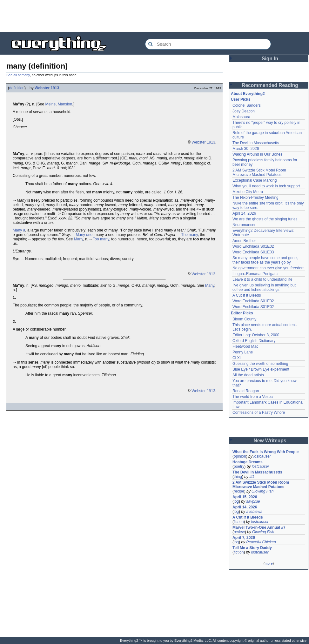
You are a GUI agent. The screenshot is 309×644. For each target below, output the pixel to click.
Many (78, 239)
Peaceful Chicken (261, 542)
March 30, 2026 (246, 149)
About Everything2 (248, 94)
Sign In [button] (270, 59)
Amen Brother (244, 241)
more (269, 563)
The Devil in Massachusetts (256, 143)
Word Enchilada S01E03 (253, 252)
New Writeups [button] (270, 441)
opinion (240, 456)
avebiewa (254, 512)
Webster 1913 (47, 88)
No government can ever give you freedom (269, 268)
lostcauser (262, 456)
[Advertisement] (155, 16)
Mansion (65, 104)
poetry (239, 466)
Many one (84, 235)
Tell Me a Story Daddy (252, 548)
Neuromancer (244, 225)
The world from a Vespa (253, 397)
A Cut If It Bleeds (247, 295)
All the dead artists (248, 375)
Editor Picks (242, 313)
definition (17, 88)
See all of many (18, 75)
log (236, 501)
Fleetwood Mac (245, 346)
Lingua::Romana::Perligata (255, 274)
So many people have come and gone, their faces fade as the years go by (265, 260)
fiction (239, 522)
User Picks (241, 99)
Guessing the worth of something (260, 364)
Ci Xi (236, 358)
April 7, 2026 (244, 538)
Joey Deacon (244, 111)
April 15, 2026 (245, 497)
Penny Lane (243, 352)
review (239, 532)
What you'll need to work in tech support (266, 186)
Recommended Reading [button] (270, 85)
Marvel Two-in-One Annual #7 (259, 527)
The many (189, 235)
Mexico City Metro (248, 192)
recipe (239, 491)
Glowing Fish (262, 491)
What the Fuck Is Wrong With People (265, 452)
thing (238, 477)
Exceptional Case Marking (255, 180)
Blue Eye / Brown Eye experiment (261, 369)
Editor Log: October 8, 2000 (256, 335)
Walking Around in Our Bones (257, 154)
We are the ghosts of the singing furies (265, 219)
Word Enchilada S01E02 (253, 246)
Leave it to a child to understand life (262, 279)
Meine (50, 104)
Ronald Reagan (246, 391)
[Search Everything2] (208, 44)
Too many (101, 239)
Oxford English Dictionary (254, 341)
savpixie (253, 501)
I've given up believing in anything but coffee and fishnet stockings (264, 287)
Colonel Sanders (247, 105)
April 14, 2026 (244, 213)
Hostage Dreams (248, 462)
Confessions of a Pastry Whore (259, 413)
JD (252, 477)
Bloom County (244, 319)
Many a (19, 230)
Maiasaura (241, 117)
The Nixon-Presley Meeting (255, 198)
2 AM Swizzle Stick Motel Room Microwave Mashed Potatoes (259, 172)
